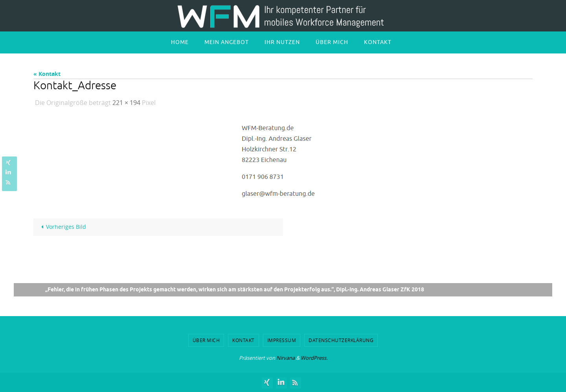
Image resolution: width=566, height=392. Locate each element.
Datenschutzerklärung (341, 340)
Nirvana (286, 358)
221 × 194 (126, 103)
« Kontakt (47, 74)
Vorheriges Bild (62, 227)
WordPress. (314, 358)
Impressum (282, 340)
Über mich (206, 340)
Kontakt (243, 340)
